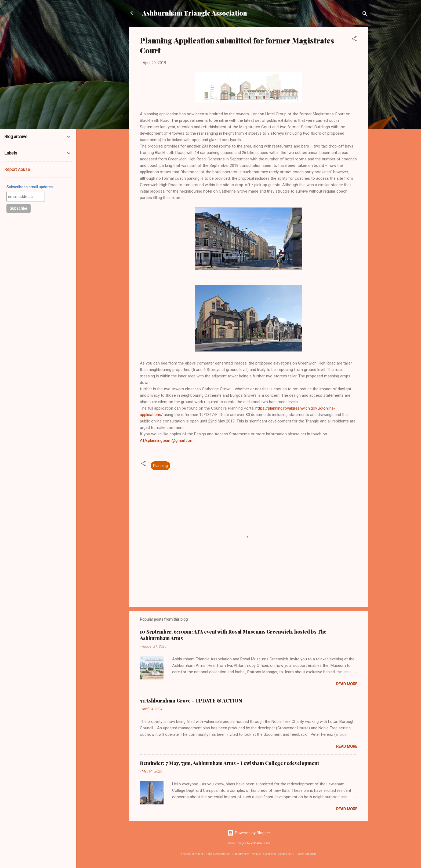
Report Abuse (17, 169)
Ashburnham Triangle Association (195, 13)
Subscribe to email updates (30, 187)
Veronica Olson (260, 843)
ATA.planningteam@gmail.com (167, 440)
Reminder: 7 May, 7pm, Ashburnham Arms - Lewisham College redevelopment (229, 763)
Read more (347, 684)
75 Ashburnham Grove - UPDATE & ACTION (191, 701)
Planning (160, 466)
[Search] (365, 15)
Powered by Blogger (249, 833)
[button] (354, 40)
